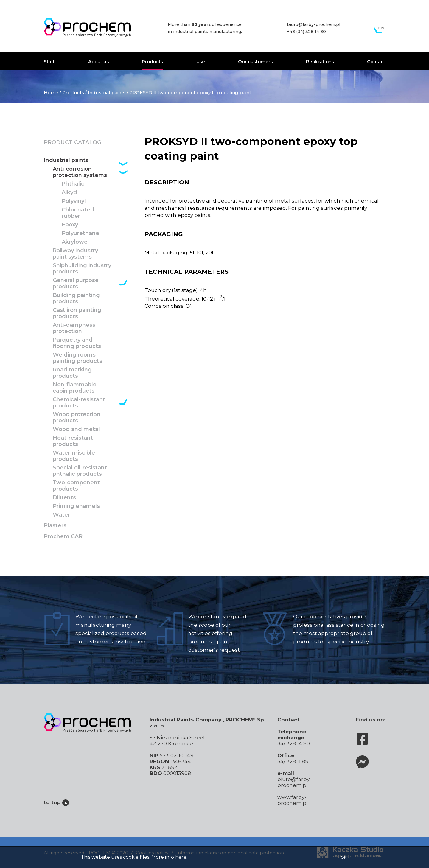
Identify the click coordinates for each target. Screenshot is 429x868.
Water (61, 515)
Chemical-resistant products (79, 403)
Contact (376, 62)
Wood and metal (76, 429)
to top (56, 802)
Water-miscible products (74, 456)
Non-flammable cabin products (75, 388)
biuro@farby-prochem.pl (314, 24)
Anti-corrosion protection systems (80, 172)
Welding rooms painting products (77, 358)
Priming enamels (76, 506)
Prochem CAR (63, 537)
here (181, 857)
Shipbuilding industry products (82, 269)
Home (51, 92)
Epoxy (70, 225)
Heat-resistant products (73, 441)
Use (201, 62)
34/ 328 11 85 (293, 761)
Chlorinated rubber (78, 213)
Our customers (255, 62)
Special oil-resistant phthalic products (80, 471)
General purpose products (76, 284)
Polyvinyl (74, 201)
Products (152, 62)
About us (98, 62)
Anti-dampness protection (74, 328)
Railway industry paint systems (75, 254)
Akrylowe (75, 242)
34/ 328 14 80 (294, 743)
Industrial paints (107, 92)
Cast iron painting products (77, 313)
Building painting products (76, 298)
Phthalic (73, 184)
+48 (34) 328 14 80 (306, 32)
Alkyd (69, 193)
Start (49, 62)
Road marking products (72, 373)
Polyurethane (80, 233)
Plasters (55, 526)
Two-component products (76, 486)
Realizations (320, 62)
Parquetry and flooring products (77, 343)
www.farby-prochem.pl (293, 800)
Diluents (64, 498)
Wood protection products (77, 418)
